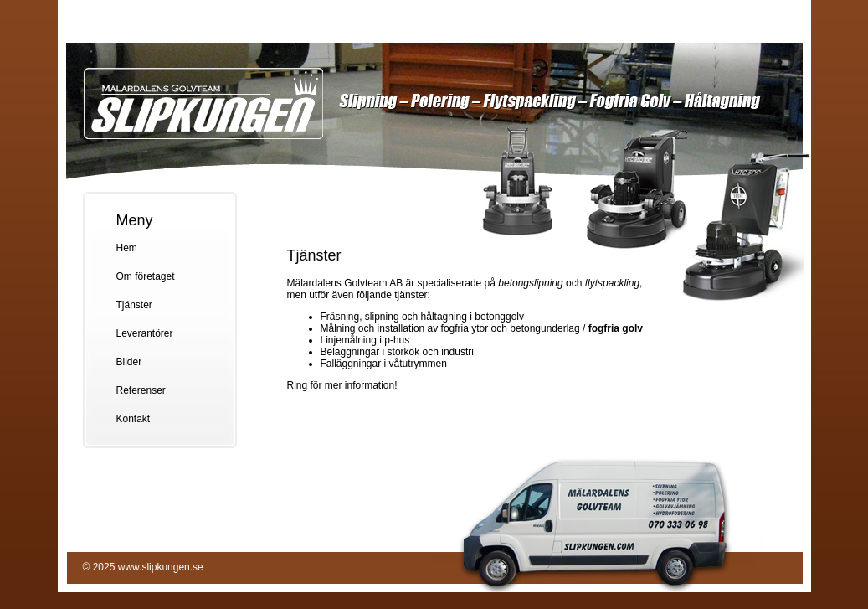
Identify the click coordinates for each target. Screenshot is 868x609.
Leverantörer (145, 333)
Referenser (141, 390)
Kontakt (134, 419)
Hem (127, 248)
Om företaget (146, 276)
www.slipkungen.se (161, 567)
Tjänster (134, 305)
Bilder (129, 362)
